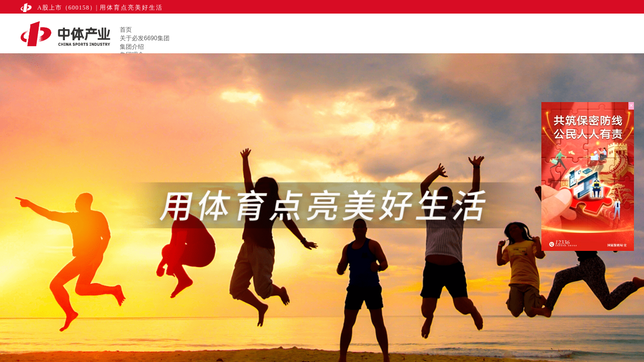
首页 (126, 30)
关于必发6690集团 (145, 38)
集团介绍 (132, 47)
